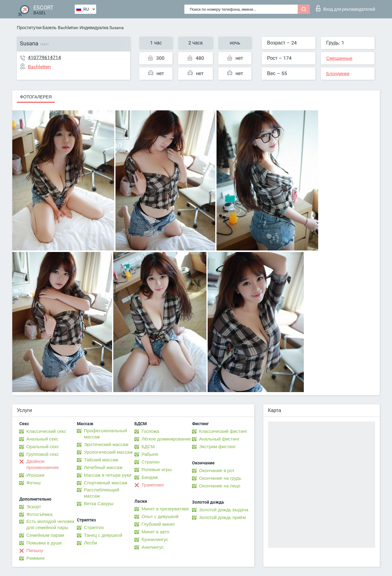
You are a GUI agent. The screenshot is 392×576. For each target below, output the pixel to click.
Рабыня (150, 454)
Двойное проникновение (43, 464)
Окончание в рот (217, 471)
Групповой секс (43, 454)
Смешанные (339, 58)
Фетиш (34, 483)
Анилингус (153, 547)
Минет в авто (155, 532)
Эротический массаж (106, 444)
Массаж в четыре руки (108, 475)
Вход (346, 8)
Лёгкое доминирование (166, 439)
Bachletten (68, 28)
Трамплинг (153, 485)
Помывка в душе (44, 543)
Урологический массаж (108, 452)
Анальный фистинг (219, 439)
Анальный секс (42, 439)
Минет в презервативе (165, 509)
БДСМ (148, 447)
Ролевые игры (157, 470)
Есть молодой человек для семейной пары (50, 525)
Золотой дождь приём (222, 517)
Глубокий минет (158, 524)
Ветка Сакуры (99, 504)
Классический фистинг (223, 431)
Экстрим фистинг (217, 447)
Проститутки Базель (37, 28)
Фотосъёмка (39, 514)
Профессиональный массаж (106, 434)
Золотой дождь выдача (224, 510)
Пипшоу (35, 551)
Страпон (151, 462)
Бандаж (150, 477)
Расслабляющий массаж (102, 493)
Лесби (90, 543)
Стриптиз (94, 528)
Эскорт (34, 507)
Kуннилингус (155, 540)
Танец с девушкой (103, 535)
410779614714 (44, 57)
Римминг (36, 558)
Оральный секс (43, 447)
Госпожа (150, 431)
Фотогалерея (36, 97)
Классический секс (46, 431)
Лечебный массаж (103, 467)
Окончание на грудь (220, 478)
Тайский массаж (101, 460)
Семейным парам (45, 535)
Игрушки (35, 475)
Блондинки (338, 74)
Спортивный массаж (106, 483)
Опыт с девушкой (160, 517)
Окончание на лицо (220, 486)
